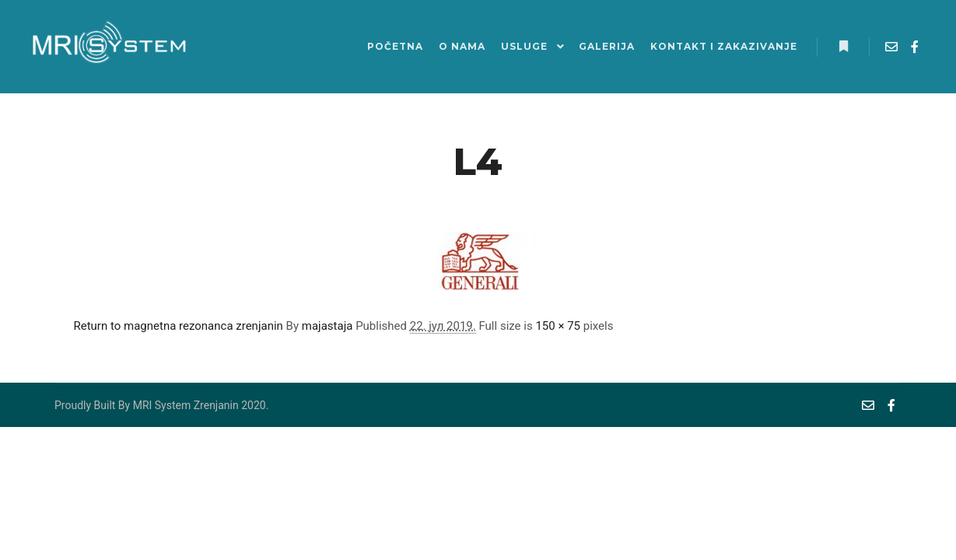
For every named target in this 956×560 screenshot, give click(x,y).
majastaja (327, 326)
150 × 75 (558, 326)
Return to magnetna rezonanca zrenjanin (179, 326)
